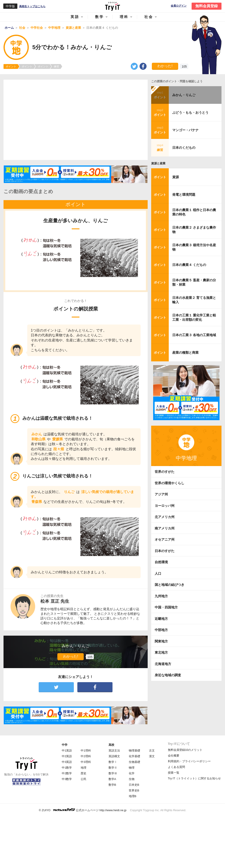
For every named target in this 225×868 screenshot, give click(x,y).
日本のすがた (165, 551)
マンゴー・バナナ (185, 130)
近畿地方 (161, 619)
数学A (112, 779)
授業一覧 (174, 773)
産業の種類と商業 (185, 352)
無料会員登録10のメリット (185, 750)
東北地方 (161, 652)
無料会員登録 (207, 6)
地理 (83, 768)
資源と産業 (158, 163)
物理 (132, 768)
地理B (133, 796)
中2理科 (86, 756)
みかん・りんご (184, 95)
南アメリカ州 (165, 528)
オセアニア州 (165, 539)
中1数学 (67, 768)
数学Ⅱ (113, 768)
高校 (111, 745)
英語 (75, 17)
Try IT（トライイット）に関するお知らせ (194, 778)
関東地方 (161, 641)
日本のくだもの (184, 148)
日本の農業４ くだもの (189, 265)
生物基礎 (134, 762)
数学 (100, 17)
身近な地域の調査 (168, 675)
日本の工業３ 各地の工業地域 (194, 335)
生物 (132, 779)
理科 (124, 17)
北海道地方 (163, 664)
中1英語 (67, 751)
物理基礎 (134, 751)
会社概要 (174, 756)
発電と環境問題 (184, 195)
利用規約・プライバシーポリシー (189, 761)
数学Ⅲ (113, 773)
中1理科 (86, 751)
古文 (152, 751)
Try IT (112, 6)
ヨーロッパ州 (165, 506)
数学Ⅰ (113, 762)
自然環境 (161, 562)
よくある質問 (176, 767)
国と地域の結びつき (170, 585)
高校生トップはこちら (32, 6)
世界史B (134, 790)
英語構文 (114, 756)
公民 (83, 779)
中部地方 (161, 630)
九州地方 (161, 596)
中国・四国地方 (166, 607)
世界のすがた (165, 472)
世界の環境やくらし (170, 483)
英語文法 (114, 751)
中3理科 (86, 762)
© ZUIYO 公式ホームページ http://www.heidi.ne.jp (83, 810)
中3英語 (67, 762)
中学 (65, 745)
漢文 (152, 756)
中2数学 (67, 773)
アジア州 (161, 494)
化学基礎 (134, 756)
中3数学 (67, 779)
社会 (149, 17)
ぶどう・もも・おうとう (190, 112)
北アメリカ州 (165, 517)
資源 (176, 177)
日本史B (134, 785)
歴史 (83, 773)
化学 (132, 773)
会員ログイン (179, 6)
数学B (112, 785)
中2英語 (67, 756)
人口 (158, 573)
